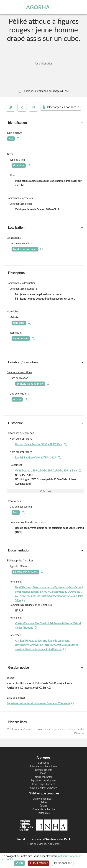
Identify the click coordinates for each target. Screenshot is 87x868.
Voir (45, 491)
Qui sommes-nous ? (43, 799)
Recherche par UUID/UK (44, 788)
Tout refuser (39, 863)
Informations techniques (44, 766)
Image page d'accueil (44, 784)
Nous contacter (43, 777)
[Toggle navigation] (83, 7)
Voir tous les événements (21, 729)
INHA (44, 802)
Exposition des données (43, 781)
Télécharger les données (60, 107)
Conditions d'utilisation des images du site (43, 91)
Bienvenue (43, 763)
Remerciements (44, 770)
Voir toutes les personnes (52, 729)
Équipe (43, 806)
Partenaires (43, 813)
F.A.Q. (43, 773)
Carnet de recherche (44, 809)
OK (20, 863)
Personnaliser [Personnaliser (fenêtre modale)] (63, 863)
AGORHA (38, 7)
